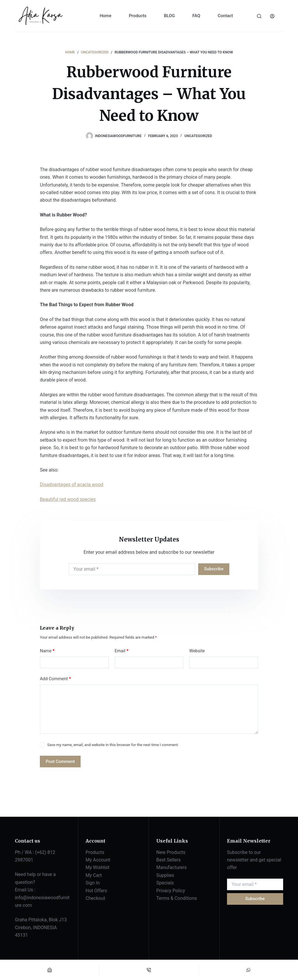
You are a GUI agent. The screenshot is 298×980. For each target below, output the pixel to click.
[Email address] (132, 569)
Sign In (93, 883)
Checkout (95, 898)
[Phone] (149, 970)
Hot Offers (96, 891)
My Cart (94, 875)
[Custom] (248, 970)
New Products (171, 852)
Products (138, 16)
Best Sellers (168, 860)
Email (122, 651)
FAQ (196, 16)
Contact (225, 16)
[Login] (272, 16)
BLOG (169, 16)
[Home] (50, 970)
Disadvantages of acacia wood (72, 484)
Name (47, 651)
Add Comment (55, 679)
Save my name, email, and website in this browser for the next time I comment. (113, 745)
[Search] (259, 16)
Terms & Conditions (177, 898)
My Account (98, 860)
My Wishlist (97, 867)
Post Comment (60, 762)
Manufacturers (171, 867)
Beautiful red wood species (68, 499)
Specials (165, 883)
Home (105, 16)
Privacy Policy (171, 891)
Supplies (165, 875)
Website (197, 651)
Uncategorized (198, 136)
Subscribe (214, 569)
